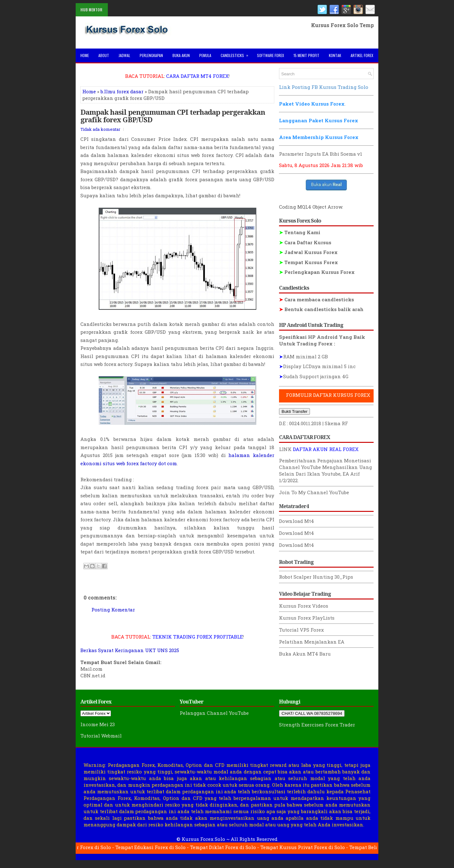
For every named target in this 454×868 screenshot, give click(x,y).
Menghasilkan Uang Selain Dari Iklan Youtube (326, 470)
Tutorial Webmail (101, 736)
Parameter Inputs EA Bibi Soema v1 (321, 154)
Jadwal (124, 55)
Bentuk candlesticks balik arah (321, 309)
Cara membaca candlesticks (317, 299)
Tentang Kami (300, 232)
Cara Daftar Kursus (305, 242)
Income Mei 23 (98, 724)
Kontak (335, 55)
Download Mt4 (297, 521)
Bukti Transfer (294, 411)
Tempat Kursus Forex (308, 262)
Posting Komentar (113, 610)
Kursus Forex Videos (304, 606)
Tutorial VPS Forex (301, 630)
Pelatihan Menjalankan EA (312, 642)
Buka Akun (181, 55)
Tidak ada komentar (100, 129)
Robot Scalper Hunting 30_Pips (316, 577)
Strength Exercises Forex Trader (317, 725)
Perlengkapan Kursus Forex (317, 272)
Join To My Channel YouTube (314, 492)
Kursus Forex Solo (203, 839)
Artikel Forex (362, 55)
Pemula (205, 55)
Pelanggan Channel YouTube (214, 713)
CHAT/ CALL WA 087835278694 (312, 713)
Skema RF (336, 423)
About (104, 55)
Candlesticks (236, 53)
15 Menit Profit (306, 55)
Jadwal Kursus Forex (308, 252)
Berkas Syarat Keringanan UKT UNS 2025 (130, 650)
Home (85, 55)
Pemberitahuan (297, 460)
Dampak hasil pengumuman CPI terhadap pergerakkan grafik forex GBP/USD (173, 116)
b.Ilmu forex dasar (122, 91)
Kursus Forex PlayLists (307, 618)
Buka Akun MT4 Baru (305, 654)
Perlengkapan (151, 55)
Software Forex (271, 55)
